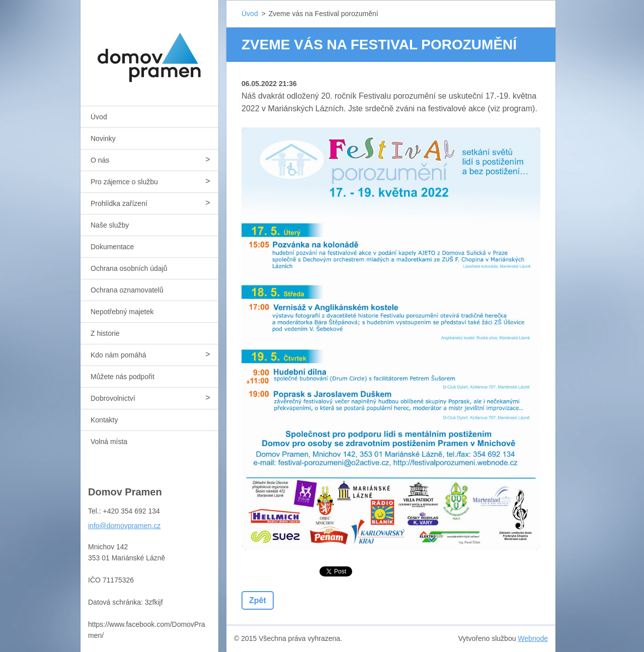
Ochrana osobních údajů (129, 268)
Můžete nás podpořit (123, 377)
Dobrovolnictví (113, 398)
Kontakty (104, 420)
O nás (100, 160)
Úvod (99, 117)
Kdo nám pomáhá (118, 355)
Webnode (533, 638)
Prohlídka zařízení (119, 203)
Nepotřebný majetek (122, 312)
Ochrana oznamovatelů (127, 290)
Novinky (103, 138)
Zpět (258, 600)
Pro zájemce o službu (124, 182)
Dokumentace (112, 247)
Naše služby (110, 225)
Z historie (105, 333)
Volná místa (109, 442)
